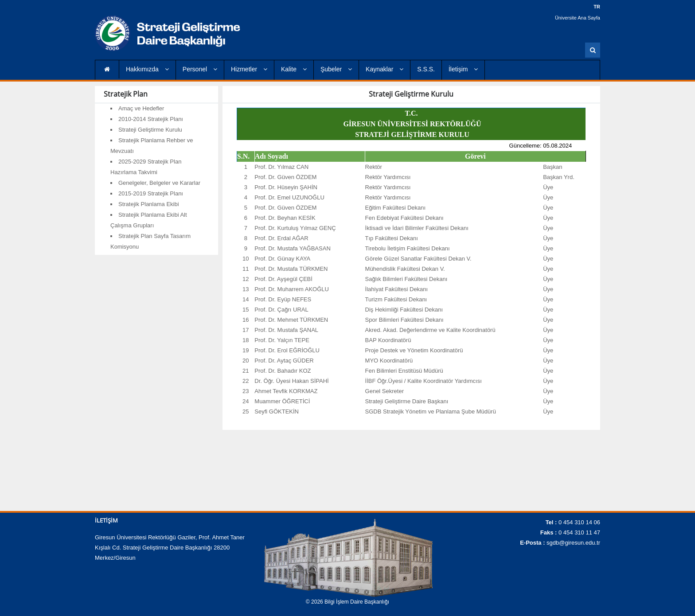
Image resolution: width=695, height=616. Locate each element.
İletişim (463, 69)
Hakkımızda (147, 69)
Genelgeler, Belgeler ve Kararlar (159, 183)
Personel (200, 69)
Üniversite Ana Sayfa (578, 18)
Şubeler (336, 69)
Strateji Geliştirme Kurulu (150, 130)
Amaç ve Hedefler (141, 108)
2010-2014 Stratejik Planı (151, 119)
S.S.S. (426, 69)
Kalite (294, 69)
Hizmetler (249, 69)
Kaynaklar (385, 69)
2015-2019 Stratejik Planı (151, 193)
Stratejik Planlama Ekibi (149, 204)
